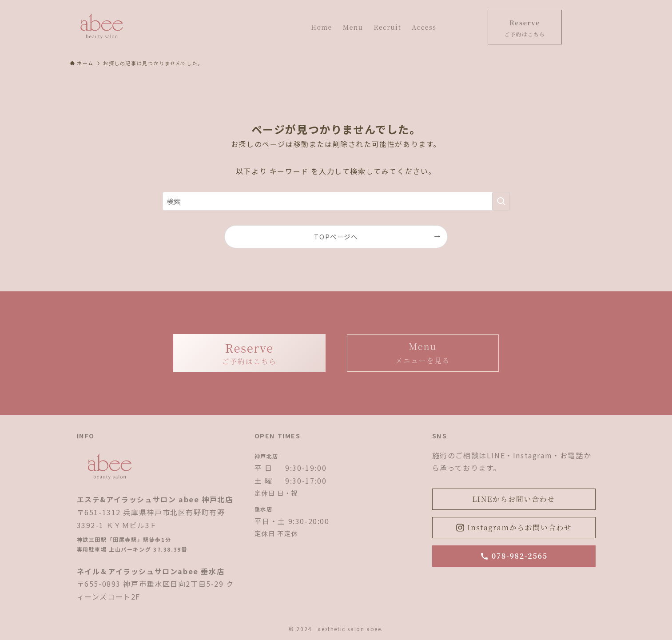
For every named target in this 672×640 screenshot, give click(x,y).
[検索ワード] (336, 201)
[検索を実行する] (501, 201)
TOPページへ (336, 237)
